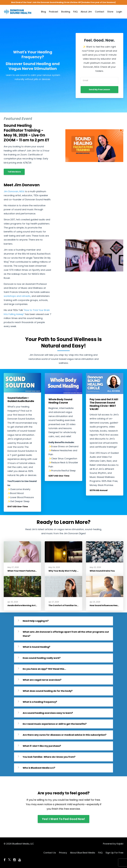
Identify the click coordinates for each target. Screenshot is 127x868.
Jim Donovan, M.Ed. (14, 191)
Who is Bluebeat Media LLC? (39, 768)
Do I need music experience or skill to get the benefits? (55, 724)
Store (110, 12)
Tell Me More (14, 172)
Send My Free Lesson (99, 90)
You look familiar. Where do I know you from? (49, 757)
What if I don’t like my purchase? (42, 746)
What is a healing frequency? (40, 702)
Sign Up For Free (114, 853)
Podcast (54, 12)
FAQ (75, 12)
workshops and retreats (17, 296)
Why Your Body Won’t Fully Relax (66, 571)
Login (119, 12)
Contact (100, 12)
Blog (43, 12)
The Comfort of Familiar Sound (65, 605)
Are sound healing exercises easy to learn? (48, 713)
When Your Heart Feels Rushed (23, 571)
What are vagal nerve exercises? (42, 680)
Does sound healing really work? (42, 658)
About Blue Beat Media (83, 853)
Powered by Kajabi (113, 844)
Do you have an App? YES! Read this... (44, 669)
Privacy (63, 853)
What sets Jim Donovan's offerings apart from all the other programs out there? (66, 634)
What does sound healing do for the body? (48, 691)
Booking (66, 12)
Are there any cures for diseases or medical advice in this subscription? (65, 735)
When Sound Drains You (102, 571)
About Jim (86, 12)
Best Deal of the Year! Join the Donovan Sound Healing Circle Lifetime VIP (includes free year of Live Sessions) (63, 2)
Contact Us (50, 853)
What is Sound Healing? (36, 647)
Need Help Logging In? (36, 621)
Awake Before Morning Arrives (23, 605)
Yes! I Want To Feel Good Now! (63, 819)
